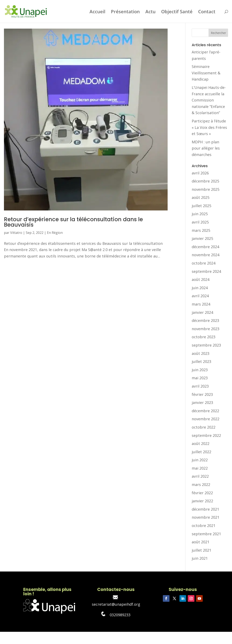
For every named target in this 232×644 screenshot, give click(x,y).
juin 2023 (200, 370)
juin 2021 (200, 558)
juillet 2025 (201, 206)
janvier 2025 (202, 238)
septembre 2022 (206, 435)
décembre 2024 (205, 247)
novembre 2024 (206, 255)
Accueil (97, 12)
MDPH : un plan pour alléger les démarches (206, 148)
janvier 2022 (202, 501)
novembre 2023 (206, 329)
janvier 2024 (202, 312)
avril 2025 (200, 222)
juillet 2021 (201, 550)
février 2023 (202, 394)
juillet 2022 (201, 452)
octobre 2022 (204, 427)
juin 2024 (200, 288)
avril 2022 (200, 476)
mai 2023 (200, 378)
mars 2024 (201, 304)
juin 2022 (200, 460)
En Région (55, 233)
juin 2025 (200, 214)
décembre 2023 (205, 320)
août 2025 (201, 197)
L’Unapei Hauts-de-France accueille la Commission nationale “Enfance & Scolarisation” (209, 100)
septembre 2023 (206, 345)
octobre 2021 (204, 526)
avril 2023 (200, 386)
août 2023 (201, 353)
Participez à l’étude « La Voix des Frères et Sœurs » (209, 127)
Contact (207, 12)
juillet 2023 (201, 361)
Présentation (125, 12)
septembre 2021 (206, 534)
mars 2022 (201, 485)
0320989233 (116, 615)
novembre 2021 (206, 517)
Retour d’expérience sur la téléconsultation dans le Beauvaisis (73, 222)
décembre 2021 (205, 509)
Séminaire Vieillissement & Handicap (206, 73)
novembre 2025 (206, 189)
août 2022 (201, 443)
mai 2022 (200, 468)
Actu (150, 12)
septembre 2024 (206, 271)
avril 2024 (200, 296)
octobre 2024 (204, 263)
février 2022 (202, 493)
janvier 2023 (202, 402)
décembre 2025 (205, 181)
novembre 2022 (206, 419)
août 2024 (201, 279)
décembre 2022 (205, 411)
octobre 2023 (204, 337)
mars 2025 (201, 230)
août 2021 (201, 542)
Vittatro (16, 233)
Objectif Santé (177, 12)
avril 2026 (200, 173)
